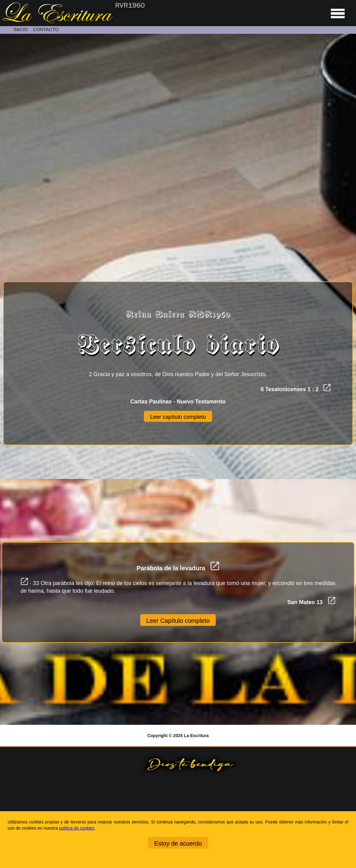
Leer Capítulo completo (178, 621)
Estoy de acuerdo (178, 843)
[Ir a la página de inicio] (73, 22)
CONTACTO (46, 29)
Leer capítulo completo (178, 417)
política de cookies (77, 828)
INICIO (21, 29)
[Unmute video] (178, 132)
